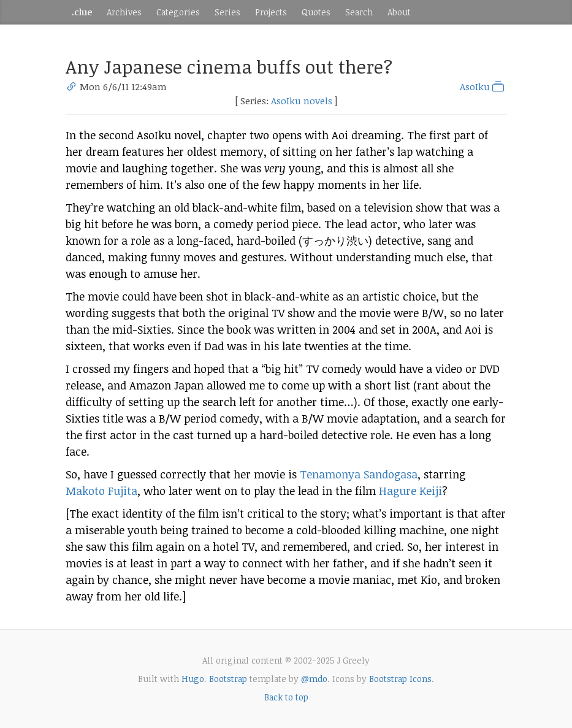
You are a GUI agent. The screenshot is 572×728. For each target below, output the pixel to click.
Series (227, 12)
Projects (271, 12)
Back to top (286, 697)
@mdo (314, 679)
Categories (178, 12)
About (399, 12)
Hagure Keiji (410, 491)
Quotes (316, 12)
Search (359, 12)
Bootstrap (228, 679)
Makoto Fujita (101, 491)
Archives (124, 12)
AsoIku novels (302, 101)
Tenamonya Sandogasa (359, 474)
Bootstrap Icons (400, 679)
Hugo (193, 679)
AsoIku (483, 86)
